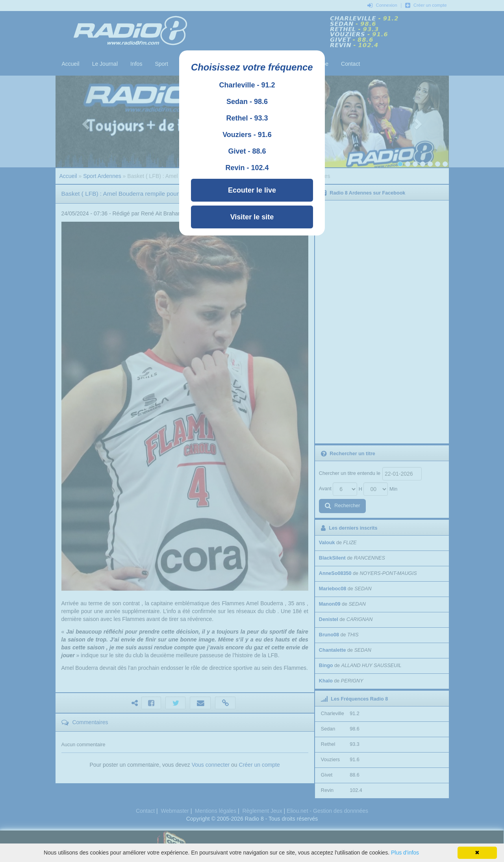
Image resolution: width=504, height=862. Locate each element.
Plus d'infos (405, 853)
